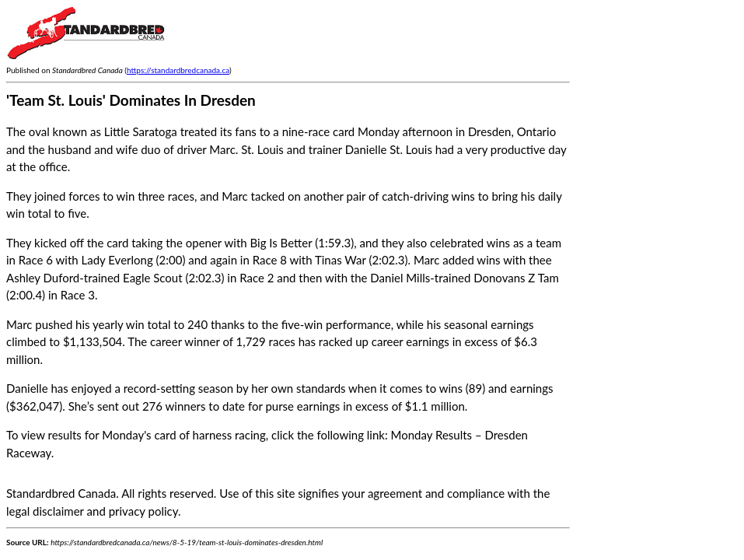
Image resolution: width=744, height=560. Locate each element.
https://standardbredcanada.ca (178, 70)
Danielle (27, 388)
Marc (19, 324)
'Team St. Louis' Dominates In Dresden (131, 100)
